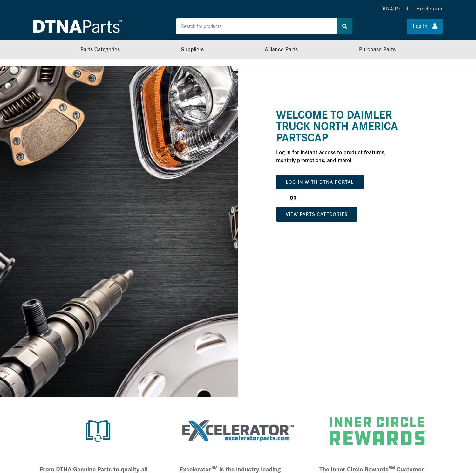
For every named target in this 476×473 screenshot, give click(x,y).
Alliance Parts (281, 49)
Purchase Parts (377, 49)
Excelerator (429, 9)
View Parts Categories (317, 214)
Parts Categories (100, 49)
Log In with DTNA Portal (320, 182)
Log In (425, 26)
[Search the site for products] (256, 26)
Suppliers (192, 49)
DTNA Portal (394, 9)
